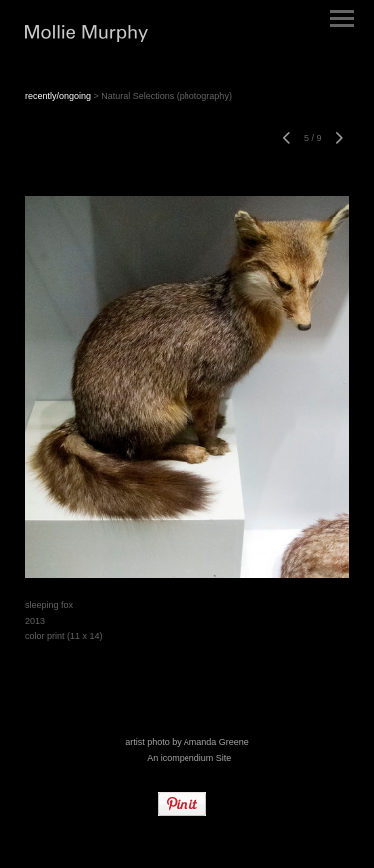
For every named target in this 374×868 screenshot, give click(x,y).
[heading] (86, 35)
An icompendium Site (189, 758)
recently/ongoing (58, 96)
